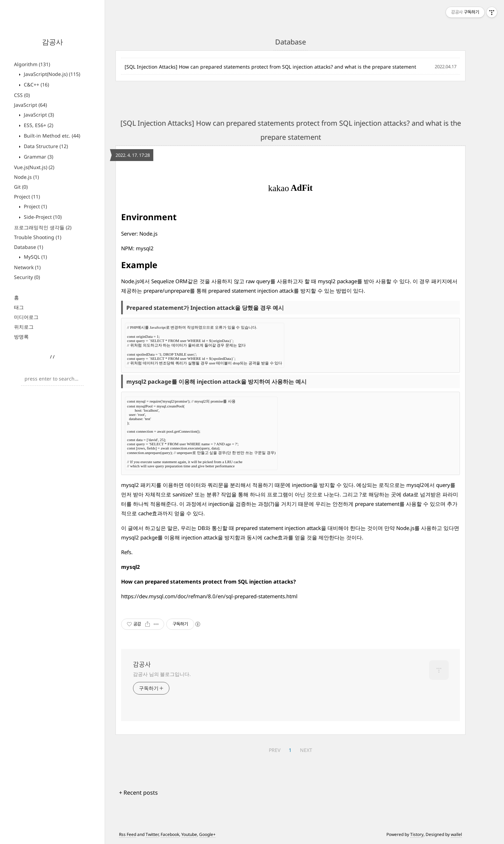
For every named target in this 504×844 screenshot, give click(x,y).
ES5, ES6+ (38, 125)
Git (21, 187)
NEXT (306, 750)
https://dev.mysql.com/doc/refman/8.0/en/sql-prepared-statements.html (209, 596)
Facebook (170, 834)
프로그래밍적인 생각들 (43, 227)
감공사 (52, 42)
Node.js (26, 177)
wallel (456, 834)
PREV (275, 750)
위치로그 (24, 327)
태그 (19, 307)
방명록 (21, 337)
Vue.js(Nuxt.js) (34, 167)
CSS (22, 95)
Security (27, 277)
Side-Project (42, 217)
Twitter (152, 834)
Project (27, 197)
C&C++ (36, 85)
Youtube (189, 834)
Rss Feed (128, 834)
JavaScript (30, 105)
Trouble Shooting (38, 237)
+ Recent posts (138, 793)
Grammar (38, 157)
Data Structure (45, 146)
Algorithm (32, 64)
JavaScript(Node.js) (51, 74)
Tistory (417, 834)
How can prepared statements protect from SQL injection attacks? (208, 581)
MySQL (35, 257)
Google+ (207, 834)
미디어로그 (26, 317)
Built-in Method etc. (51, 136)
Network (27, 267)
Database (29, 247)
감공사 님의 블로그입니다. (162, 674)
